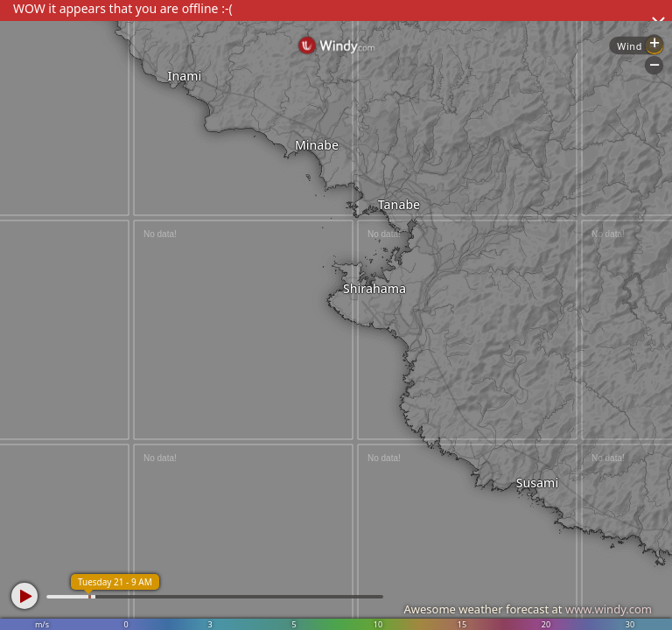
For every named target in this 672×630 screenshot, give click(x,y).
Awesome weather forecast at (528, 609)
